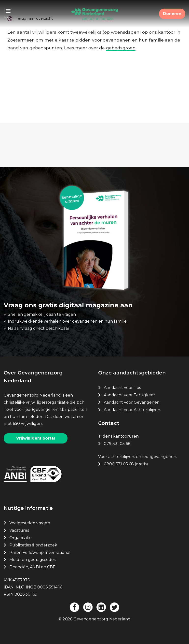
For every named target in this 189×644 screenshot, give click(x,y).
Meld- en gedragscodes (32, 560)
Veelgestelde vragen (30, 523)
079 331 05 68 (117, 444)
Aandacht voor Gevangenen (132, 402)
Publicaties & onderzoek (33, 545)
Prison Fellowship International (40, 552)
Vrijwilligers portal (36, 438)
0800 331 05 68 (119, 464)
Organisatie (20, 538)
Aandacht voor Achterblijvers (132, 410)
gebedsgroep (121, 48)
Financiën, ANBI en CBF (32, 567)
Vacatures (20, 530)
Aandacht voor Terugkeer (129, 395)
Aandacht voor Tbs (122, 388)
